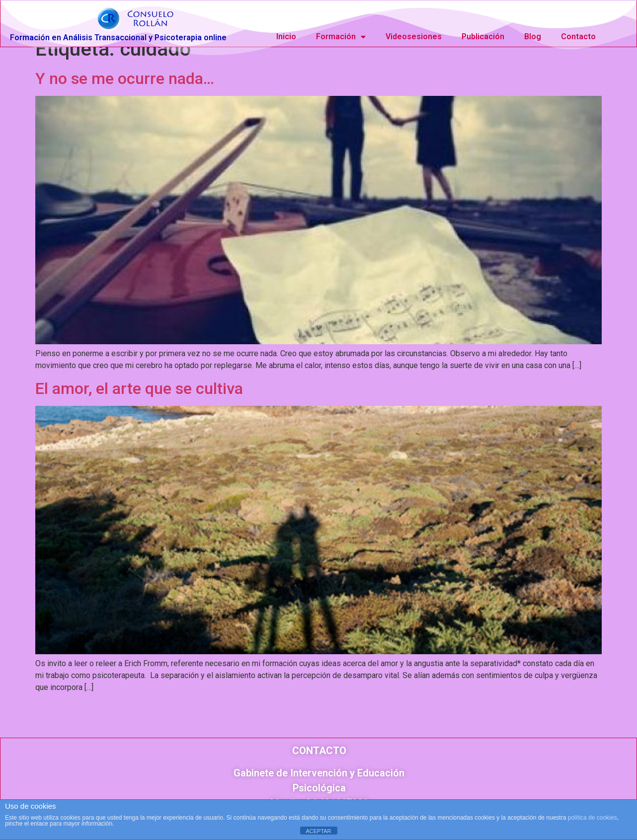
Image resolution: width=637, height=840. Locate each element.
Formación (341, 37)
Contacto (578, 37)
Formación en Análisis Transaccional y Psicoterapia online (118, 38)
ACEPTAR (318, 831)
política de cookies (593, 818)
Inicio (286, 37)
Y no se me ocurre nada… (125, 92)
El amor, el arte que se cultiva (139, 402)
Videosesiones (414, 37)
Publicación (483, 37)
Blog (533, 37)
